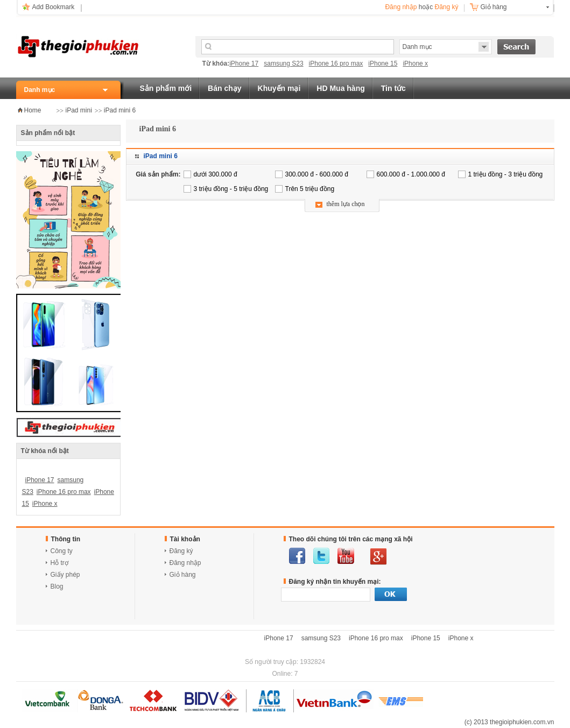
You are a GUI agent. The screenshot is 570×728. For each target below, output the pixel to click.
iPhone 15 (383, 63)
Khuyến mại (279, 88)
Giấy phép (65, 575)
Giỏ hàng (494, 7)
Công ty (62, 551)
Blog (57, 586)
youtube (346, 556)
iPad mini (79, 110)
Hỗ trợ (59, 563)
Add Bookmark (54, 7)
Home (33, 110)
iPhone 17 (244, 63)
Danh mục (40, 90)
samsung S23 (283, 63)
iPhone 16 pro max (336, 63)
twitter (321, 556)
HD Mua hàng (340, 88)
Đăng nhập (401, 7)
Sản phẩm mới (166, 88)
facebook (297, 556)
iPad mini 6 (120, 110)
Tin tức (393, 88)
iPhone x (415, 63)
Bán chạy (224, 88)
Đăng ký (446, 7)
